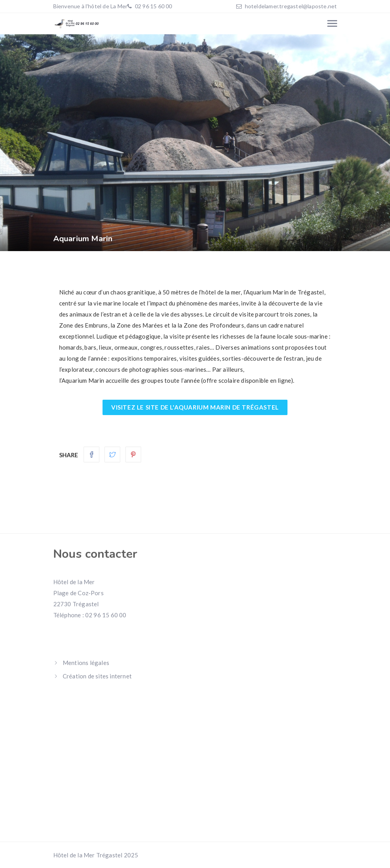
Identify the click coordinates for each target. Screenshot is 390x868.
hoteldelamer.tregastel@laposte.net (291, 6)
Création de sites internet (97, 676)
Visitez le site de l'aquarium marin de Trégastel (195, 407)
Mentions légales (86, 663)
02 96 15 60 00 (153, 6)
